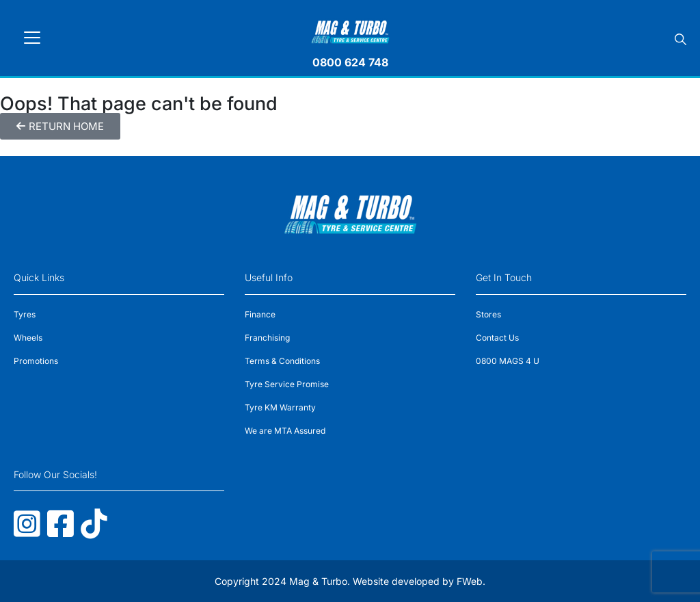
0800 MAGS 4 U (508, 361)
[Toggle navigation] (32, 38)
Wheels (28, 338)
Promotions (36, 361)
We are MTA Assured (285, 431)
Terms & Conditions (282, 361)
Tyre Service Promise (287, 384)
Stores (488, 314)
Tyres (25, 314)
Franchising (267, 338)
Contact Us (497, 338)
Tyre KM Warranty (280, 407)
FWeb (470, 581)
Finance (260, 314)
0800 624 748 (350, 62)
